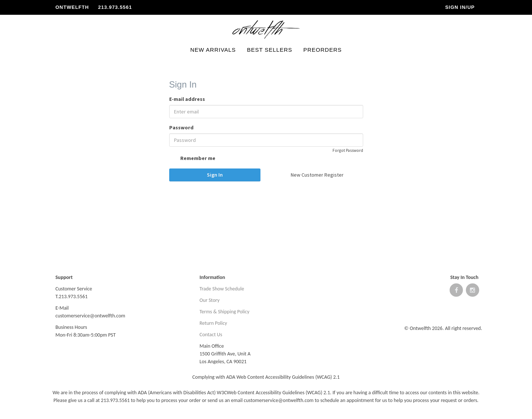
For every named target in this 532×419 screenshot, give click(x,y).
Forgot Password (348, 150)
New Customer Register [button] (317, 175)
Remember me (192, 159)
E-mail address (187, 99)
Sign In (215, 175)
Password (181, 127)
